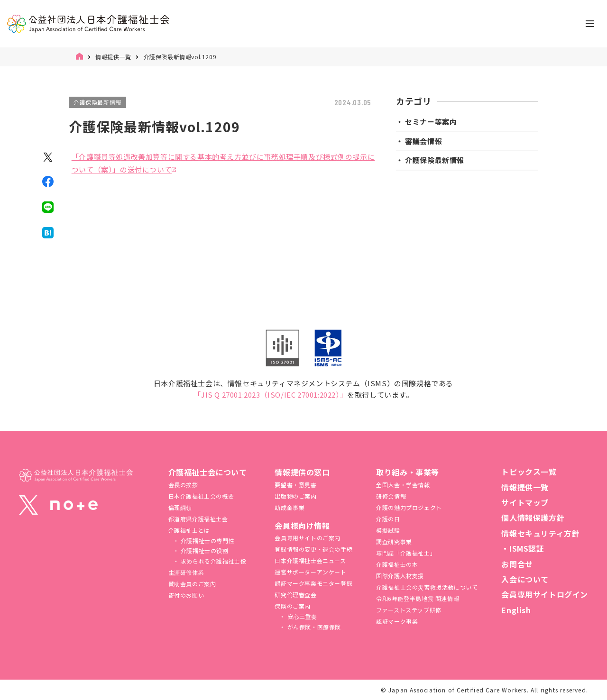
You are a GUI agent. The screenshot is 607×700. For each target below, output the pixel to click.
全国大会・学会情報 (403, 485)
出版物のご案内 (295, 496)
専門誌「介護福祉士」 (406, 553)
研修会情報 (391, 496)
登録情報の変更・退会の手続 (313, 549)
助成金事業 (290, 507)
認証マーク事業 (397, 621)
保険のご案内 (293, 606)
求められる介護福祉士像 (212, 561)
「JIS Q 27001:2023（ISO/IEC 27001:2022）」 (270, 395)
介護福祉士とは (189, 530)
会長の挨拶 (183, 485)
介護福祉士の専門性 (207, 541)
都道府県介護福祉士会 (198, 519)
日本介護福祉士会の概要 (201, 496)
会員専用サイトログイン (545, 594)
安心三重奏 (301, 616)
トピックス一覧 (529, 472)
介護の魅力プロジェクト (409, 507)
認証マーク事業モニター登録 (313, 583)
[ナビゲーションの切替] (590, 24)
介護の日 (388, 519)
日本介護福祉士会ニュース (310, 560)
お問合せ (517, 564)
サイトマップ (525, 502)
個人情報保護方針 (533, 518)
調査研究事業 (394, 541)
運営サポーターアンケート (310, 572)
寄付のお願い (186, 595)
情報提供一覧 (113, 57)
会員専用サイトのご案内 (308, 538)
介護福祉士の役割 (203, 550)
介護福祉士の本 (397, 564)
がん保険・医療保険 (313, 627)
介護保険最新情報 (97, 102)
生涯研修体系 (186, 572)
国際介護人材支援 (400, 576)
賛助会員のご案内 (192, 584)
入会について (525, 579)
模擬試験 (388, 530)
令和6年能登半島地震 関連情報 (418, 598)
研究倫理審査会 (295, 595)
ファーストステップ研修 (409, 610)
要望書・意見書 (295, 485)
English (516, 610)
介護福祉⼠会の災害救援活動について (427, 587)
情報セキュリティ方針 (540, 533)
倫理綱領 (180, 507)
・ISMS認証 (523, 548)
